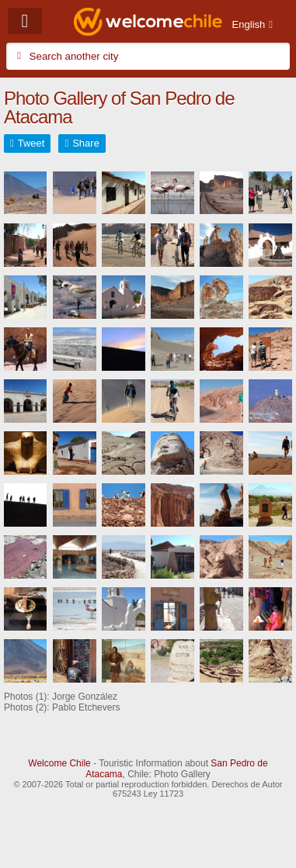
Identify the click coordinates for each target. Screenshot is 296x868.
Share (86, 143)
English (249, 24)
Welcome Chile (59, 763)
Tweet (31, 143)
